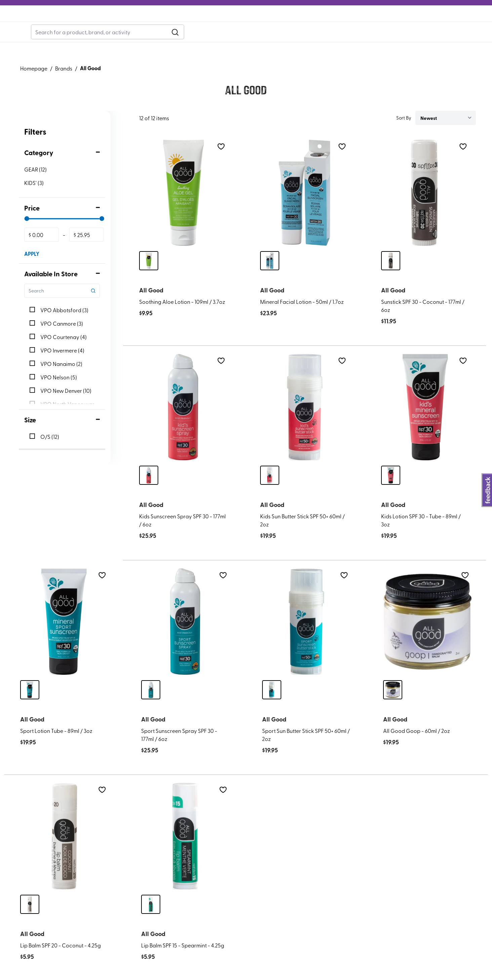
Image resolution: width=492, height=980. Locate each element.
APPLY (32, 269)
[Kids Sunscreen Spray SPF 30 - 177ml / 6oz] (183, 423)
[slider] (27, 234)
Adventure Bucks (43, 32)
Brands (64, 84)
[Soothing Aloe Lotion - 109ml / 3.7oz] (183, 208)
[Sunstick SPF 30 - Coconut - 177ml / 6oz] (425, 208)
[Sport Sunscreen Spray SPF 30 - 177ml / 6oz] (186, 637)
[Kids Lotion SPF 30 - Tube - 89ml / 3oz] (425, 423)
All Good (90, 83)
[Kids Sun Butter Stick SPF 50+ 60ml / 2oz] (304, 423)
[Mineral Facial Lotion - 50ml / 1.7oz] (304, 208)
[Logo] (246, 27)
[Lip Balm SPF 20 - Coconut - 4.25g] (65, 852)
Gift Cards (141, 33)
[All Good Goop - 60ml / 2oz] (427, 637)
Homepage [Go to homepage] (34, 84)
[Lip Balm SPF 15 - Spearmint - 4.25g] (186, 852)
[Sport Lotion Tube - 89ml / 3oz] (65, 637)
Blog (82, 33)
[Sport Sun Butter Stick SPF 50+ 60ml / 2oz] (306, 637)
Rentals (109, 33)
